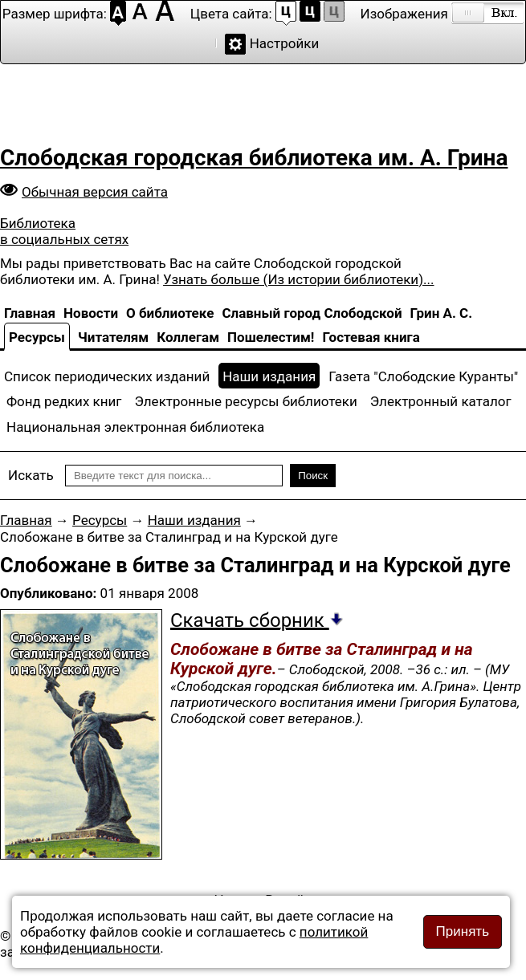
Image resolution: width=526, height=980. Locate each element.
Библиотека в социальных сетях (64, 231)
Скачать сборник (257, 620)
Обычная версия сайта (95, 192)
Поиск (313, 476)
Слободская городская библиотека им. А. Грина (254, 158)
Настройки (285, 43)
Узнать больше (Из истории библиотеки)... (298, 279)
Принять (463, 931)
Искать (31, 475)
